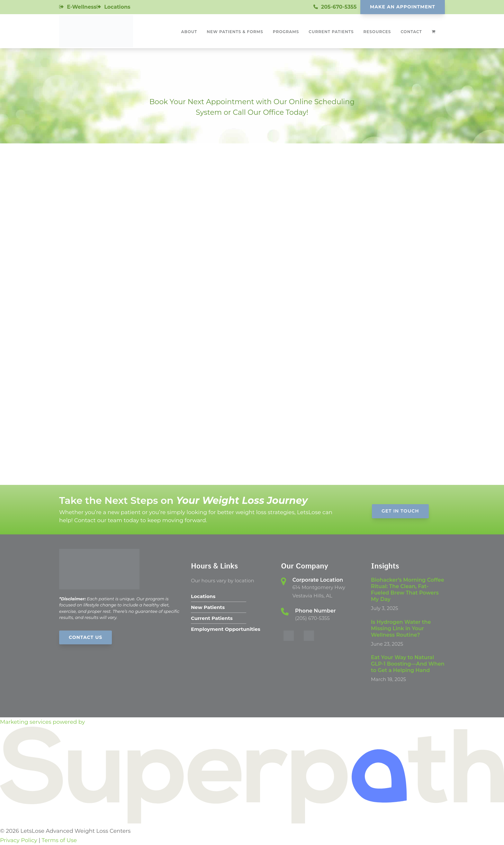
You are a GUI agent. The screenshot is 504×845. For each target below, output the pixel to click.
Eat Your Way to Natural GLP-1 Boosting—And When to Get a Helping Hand (408, 664)
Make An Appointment (403, 7)
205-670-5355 (339, 7)
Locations (117, 7)
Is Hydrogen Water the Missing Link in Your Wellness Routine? (401, 628)
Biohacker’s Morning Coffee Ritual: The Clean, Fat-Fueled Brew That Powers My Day (408, 590)
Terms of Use (59, 840)
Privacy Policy (19, 840)
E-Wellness (82, 7)
